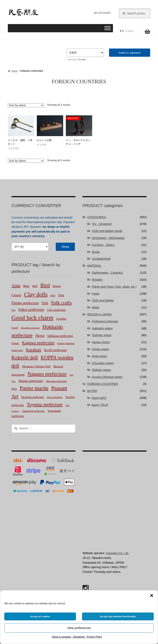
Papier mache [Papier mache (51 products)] (34, 388)
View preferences (79, 628)
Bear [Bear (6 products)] (26, 286)
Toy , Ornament (102, 224)
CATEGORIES (97, 217)
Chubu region (101, 349)
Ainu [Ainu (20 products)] (16, 286)
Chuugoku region (103, 363)
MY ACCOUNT (102, 13)
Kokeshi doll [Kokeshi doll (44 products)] (25, 357)
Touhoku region (102, 335)
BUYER (92, 391)
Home (15, 71)
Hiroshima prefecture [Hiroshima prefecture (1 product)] (30, 328)
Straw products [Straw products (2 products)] (55, 397)
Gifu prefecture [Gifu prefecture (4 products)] (56, 310)
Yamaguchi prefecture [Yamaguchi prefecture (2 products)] (33, 411)
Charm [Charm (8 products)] (16, 295)
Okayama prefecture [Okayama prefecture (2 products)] (56, 381)
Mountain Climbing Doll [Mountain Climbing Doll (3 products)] (36, 367)
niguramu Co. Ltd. (117, 553)
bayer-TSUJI (100, 405)
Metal (95, 307)
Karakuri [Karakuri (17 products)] (34, 350)
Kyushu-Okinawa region (107, 377)
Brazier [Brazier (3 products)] (57, 286)
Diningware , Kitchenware (108, 238)
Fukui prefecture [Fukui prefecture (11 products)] (31, 310)
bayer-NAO (99, 398)
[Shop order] (26, 105)
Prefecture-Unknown (105, 321)
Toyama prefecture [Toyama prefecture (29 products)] (45, 404)
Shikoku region (102, 370)
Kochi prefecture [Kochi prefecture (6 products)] (55, 350)
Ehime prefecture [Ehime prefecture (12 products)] (25, 303)
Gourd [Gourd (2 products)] (15, 328)
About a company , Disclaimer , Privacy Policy (77, 637)
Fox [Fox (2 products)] (14, 310)
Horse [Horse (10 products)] (40, 336)
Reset (65, 247)
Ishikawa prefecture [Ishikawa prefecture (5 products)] (60, 336)
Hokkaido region (102, 328)
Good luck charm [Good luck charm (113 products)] (33, 318)
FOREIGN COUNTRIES (103, 384)
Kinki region (99, 356)
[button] (152, 595)
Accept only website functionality (118, 616)
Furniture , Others (103, 245)
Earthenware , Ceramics (107, 273)
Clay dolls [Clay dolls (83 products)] (36, 294)
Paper (96, 294)
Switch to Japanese (129, 53)
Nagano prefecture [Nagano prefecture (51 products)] (47, 374)
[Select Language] (85, 53)
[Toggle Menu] (108, 28)
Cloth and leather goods (107, 231)
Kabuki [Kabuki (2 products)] (15, 343)
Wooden (97, 280)
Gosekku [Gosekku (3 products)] (61, 319)
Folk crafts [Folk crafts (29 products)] (61, 303)
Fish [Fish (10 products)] (45, 303)
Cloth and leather (103, 300)
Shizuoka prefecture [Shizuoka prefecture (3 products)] (33, 397)
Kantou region (101, 342)
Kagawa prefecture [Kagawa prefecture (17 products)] (38, 343)
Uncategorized (101, 259)
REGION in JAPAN (99, 314)
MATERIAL (94, 266)
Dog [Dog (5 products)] (61, 295)
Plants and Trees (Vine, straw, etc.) (114, 287)
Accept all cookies (40, 616)
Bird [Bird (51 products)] (45, 285)
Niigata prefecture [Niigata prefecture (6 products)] (31, 381)
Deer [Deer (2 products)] (53, 295)
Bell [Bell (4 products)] (35, 286)
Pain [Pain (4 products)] (14, 389)
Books (96, 252)
